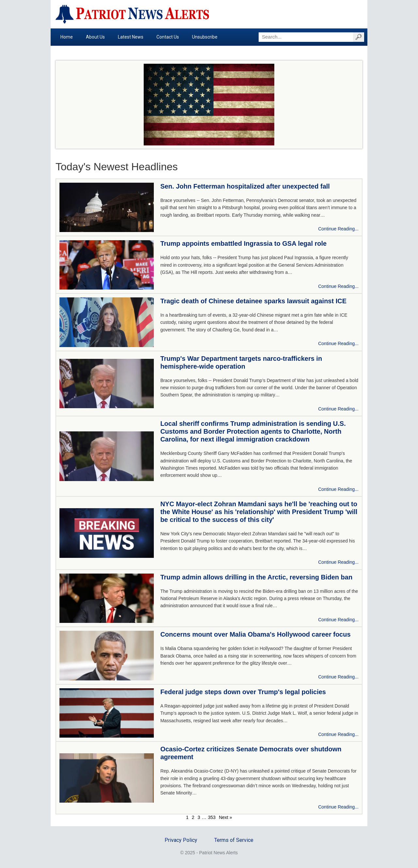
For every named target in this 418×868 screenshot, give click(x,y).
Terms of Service (234, 840)
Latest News (131, 37)
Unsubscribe (205, 37)
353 (212, 817)
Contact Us (168, 37)
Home (67, 37)
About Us (95, 37)
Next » (225, 817)
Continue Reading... (338, 229)
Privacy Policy (181, 840)
